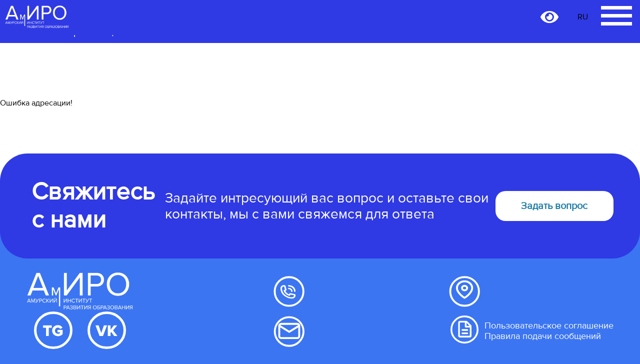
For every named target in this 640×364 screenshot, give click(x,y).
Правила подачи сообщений (543, 336)
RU (583, 17)
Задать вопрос (554, 206)
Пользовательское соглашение (549, 326)
